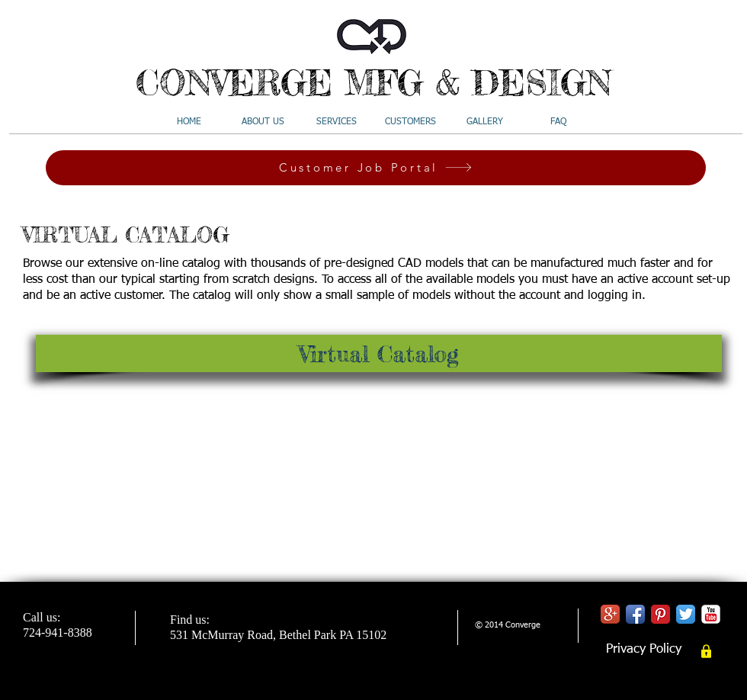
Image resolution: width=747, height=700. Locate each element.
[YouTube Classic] (711, 614)
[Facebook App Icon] (635, 614)
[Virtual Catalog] (379, 353)
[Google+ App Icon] (610, 614)
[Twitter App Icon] (686, 614)
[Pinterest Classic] (660, 614)
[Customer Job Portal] (376, 168)
